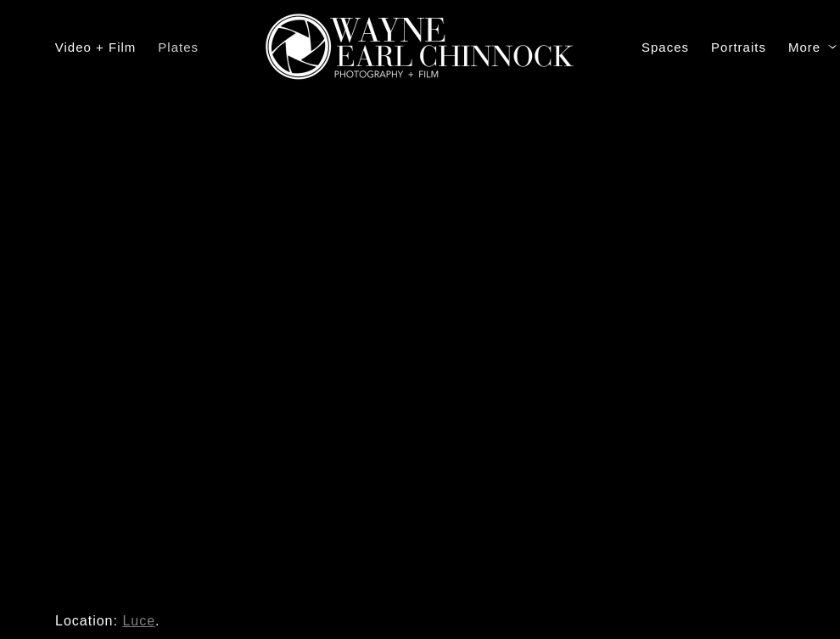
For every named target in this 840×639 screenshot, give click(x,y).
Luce (139, 621)
